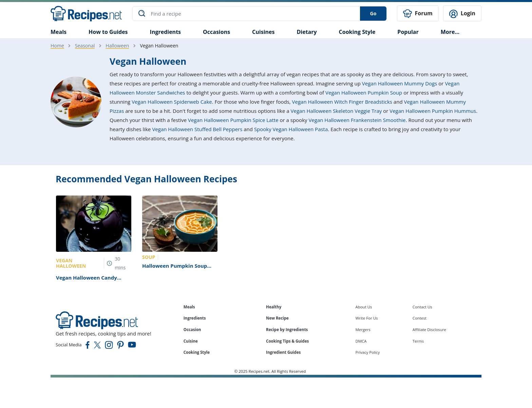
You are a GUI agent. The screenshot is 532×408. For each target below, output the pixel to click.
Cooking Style (197, 352)
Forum (418, 14)
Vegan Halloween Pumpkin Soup (364, 93)
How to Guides (108, 32)
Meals (189, 307)
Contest (420, 318)
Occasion (192, 330)
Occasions (216, 32)
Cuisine (191, 341)
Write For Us (366, 318)
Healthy (274, 307)
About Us (364, 307)
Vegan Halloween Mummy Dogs (400, 83)
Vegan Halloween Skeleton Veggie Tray (336, 111)
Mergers (363, 330)
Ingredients (165, 32)
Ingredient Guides (283, 352)
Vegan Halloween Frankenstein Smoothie (357, 120)
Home (57, 46)
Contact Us (422, 307)
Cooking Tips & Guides (287, 341)
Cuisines (263, 32)
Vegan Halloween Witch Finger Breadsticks (342, 102)
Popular (408, 32)
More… (450, 32)
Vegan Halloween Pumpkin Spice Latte (233, 120)
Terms (418, 341)
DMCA (361, 341)
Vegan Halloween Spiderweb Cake (172, 102)
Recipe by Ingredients (287, 330)
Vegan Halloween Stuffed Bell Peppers (197, 129)
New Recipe (277, 318)
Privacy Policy (367, 352)
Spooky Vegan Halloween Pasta (291, 129)
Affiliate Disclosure (429, 330)
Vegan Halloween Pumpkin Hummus (433, 111)
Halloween (117, 46)
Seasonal (85, 46)
